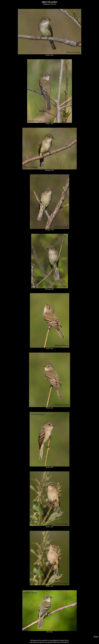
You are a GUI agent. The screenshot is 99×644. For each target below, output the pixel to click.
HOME (96, 637)
